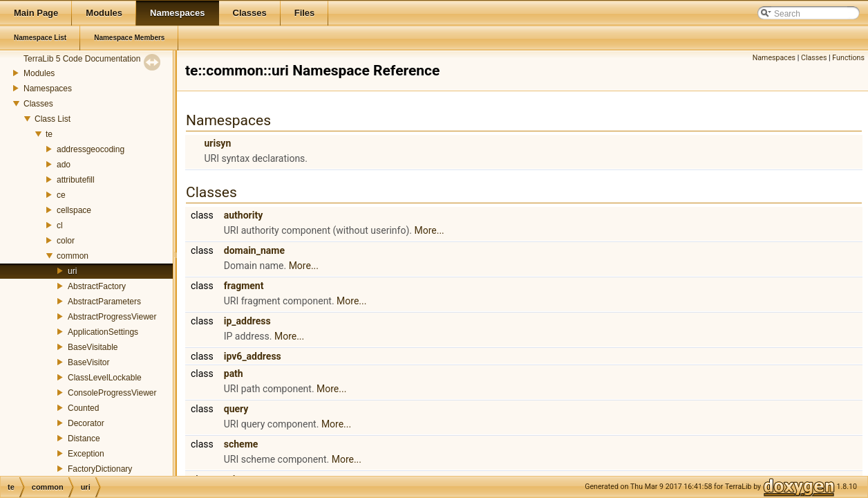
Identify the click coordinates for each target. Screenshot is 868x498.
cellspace (74, 210)
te (49, 134)
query (236, 409)
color (66, 241)
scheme (241, 444)
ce (61, 195)
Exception (86, 454)
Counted (83, 408)
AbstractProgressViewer (112, 317)
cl (60, 225)
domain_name (254, 250)
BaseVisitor (88, 362)
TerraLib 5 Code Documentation (82, 59)
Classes (38, 104)
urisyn (217, 143)
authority (243, 215)
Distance (84, 439)
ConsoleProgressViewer (112, 393)
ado (64, 165)
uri (72, 271)
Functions (848, 58)
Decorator (86, 423)
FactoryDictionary (100, 469)
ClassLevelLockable (105, 378)
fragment (244, 286)
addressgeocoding (91, 149)
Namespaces (48, 89)
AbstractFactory (97, 286)
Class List (53, 119)
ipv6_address (253, 356)
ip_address (247, 321)
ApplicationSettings (103, 332)
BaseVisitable (93, 347)
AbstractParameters (104, 302)
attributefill (76, 180)
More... (429, 230)
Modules (39, 73)
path (234, 373)
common (73, 256)
